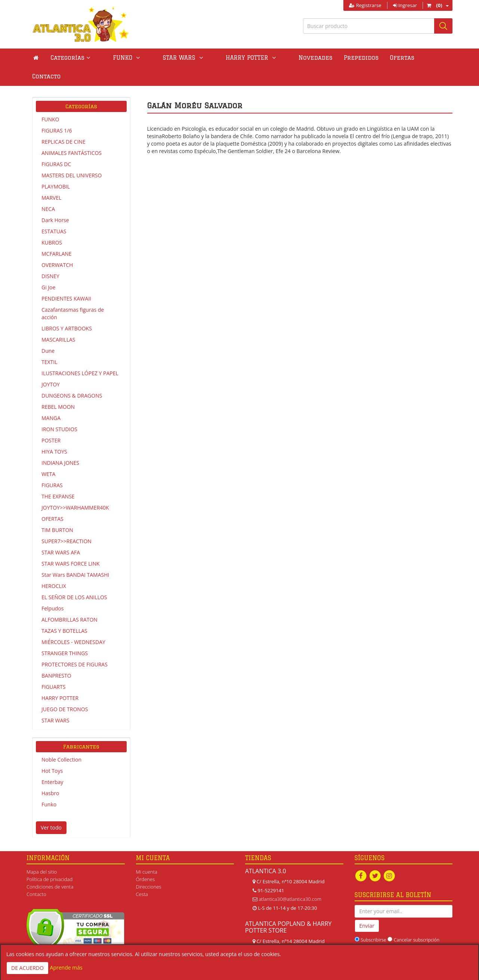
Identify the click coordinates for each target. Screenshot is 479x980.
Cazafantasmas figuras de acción (73, 295)
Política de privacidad (50, 861)
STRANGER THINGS (65, 634)
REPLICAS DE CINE (64, 123)
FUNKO (50, 101)
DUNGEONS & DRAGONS (72, 377)
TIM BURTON (57, 511)
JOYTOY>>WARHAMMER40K (75, 489)
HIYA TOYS (54, 433)
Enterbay (52, 763)
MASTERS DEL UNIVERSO (72, 157)
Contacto (393, 58)
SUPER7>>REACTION (67, 522)
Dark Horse (55, 201)
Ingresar (405, 5)
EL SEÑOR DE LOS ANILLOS (74, 578)
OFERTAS (52, 500)
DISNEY (50, 257)
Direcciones (149, 868)
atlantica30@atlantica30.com (290, 880)
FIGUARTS (53, 668)
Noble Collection (61, 741)
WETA (48, 455)
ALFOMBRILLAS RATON (69, 601)
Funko (49, 786)
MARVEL (52, 179)
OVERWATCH (57, 246)
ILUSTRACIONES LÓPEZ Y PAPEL (80, 354)
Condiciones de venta (50, 868)
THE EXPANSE (58, 478)
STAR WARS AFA (61, 534)
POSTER (51, 422)
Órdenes (146, 861)
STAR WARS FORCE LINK (71, 545)
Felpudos (52, 590)
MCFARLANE (57, 235)
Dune (48, 332)
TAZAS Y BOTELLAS (64, 612)
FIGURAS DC (56, 145)
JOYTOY (51, 366)
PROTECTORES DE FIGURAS (75, 646)
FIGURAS (52, 466)
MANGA (51, 399)
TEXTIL (50, 343)
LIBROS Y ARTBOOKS (67, 310)
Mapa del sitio (42, 853)
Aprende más (66, 967)
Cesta (142, 875)
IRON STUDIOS (59, 410)
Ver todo (51, 809)
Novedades (269, 58)
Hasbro (50, 774)
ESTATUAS (54, 213)
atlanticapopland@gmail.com (290, 940)
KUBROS (52, 224)
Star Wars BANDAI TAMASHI (75, 556)
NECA (48, 190)
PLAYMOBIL (56, 168)
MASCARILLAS (58, 321)
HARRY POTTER (60, 679)
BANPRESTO (56, 657)
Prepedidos (315, 58)
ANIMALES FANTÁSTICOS (72, 134)
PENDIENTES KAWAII (66, 280)
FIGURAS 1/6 (57, 112)
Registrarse (365, 5)
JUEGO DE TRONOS (65, 690)
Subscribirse (373, 921)
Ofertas (356, 58)
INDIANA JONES (60, 444)
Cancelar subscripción (417, 921)
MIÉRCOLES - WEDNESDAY (73, 623)
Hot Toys (52, 752)
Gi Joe (48, 269)
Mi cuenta (147, 853)
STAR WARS (55, 702)
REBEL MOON (58, 388)
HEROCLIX (54, 567)
